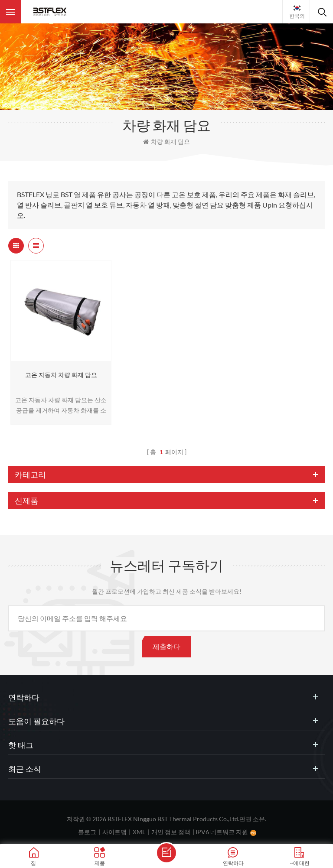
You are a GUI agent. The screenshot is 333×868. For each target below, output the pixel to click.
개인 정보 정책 (171, 832)
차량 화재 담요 (166, 141)
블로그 (87, 832)
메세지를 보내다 (166, 853)
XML (139, 832)
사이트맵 (114, 832)
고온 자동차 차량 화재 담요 (61, 375)
